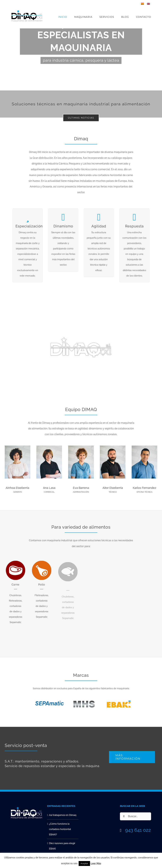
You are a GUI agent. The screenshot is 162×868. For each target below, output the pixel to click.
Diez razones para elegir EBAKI (62, 846)
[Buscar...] (136, 816)
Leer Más (96, 863)
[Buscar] (124, 816)
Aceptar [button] (84, 863)
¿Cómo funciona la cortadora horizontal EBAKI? (60, 829)
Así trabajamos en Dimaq (63, 815)
